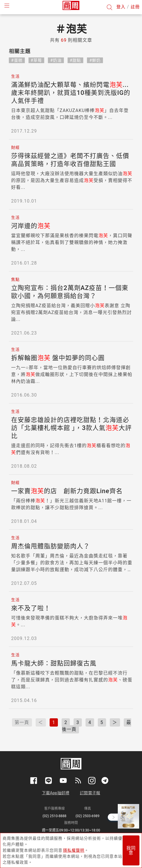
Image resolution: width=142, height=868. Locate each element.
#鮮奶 (95, 60)
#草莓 (36, 60)
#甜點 (76, 60)
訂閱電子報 (90, 793)
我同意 (131, 850)
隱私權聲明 (74, 850)
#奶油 (56, 60)
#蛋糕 (17, 60)
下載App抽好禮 (56, 793)
